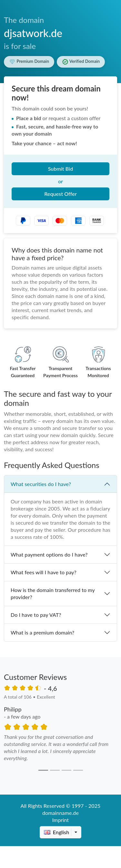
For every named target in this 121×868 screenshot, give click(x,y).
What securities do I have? (41, 484)
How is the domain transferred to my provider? (53, 593)
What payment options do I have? (49, 554)
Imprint (60, 820)
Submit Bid (61, 169)
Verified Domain (81, 62)
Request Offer (60, 194)
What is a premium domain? (42, 632)
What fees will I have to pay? (44, 572)
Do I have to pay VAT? (36, 615)
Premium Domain (29, 62)
